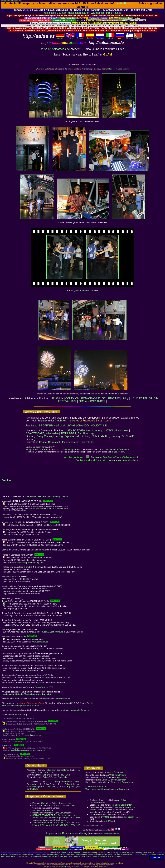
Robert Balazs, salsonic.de (19, 750)
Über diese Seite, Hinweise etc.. (56, 803)
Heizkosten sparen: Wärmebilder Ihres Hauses (95, 13)
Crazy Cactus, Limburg (50, 436)
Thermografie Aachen (62, 856)
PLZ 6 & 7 (38, 825)
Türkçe (138, 38)
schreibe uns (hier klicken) (102, 812)
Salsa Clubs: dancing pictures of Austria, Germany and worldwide (105, 853)
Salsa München (149, 853)
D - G (34, 772)
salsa (64, 853)
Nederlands (100, 37)
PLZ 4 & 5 (77, 822)
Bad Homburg (54, 496)
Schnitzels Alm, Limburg (106, 436)
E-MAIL (112, 821)
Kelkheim (42, 496)
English (70, 37)
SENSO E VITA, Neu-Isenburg (85, 431)
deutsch (60, 37)
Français (80, 37)
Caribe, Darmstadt (50, 442)
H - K (40, 772)
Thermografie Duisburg (98, 856)
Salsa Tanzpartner (70, 449)
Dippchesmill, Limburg (77, 436)
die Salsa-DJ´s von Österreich (112, 780)
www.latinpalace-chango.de (30, 562)
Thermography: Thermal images (22, 855)
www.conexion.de (40, 642)
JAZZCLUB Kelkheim (116, 431)
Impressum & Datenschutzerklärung (67, 833)
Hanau (65, 496)
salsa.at (45, 49)
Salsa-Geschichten (123, 805)
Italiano (110, 37)
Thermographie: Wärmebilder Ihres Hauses (91, 855)
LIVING (71, 426)
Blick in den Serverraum (122, 782)
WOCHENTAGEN (118, 775)
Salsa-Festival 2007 (44, 687)
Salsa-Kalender (123, 69)
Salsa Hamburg (136, 853)
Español (90, 37)
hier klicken (129, 817)
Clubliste (109, 69)
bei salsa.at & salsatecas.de (59, 806)
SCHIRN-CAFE (111, 398)
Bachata (53, 853)
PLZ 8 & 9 (49, 825)
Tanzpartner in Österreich (117, 449)
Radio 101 (5, 855)
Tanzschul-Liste (36, 735)
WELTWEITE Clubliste (43, 810)
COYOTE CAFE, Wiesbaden (42, 433)
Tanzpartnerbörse (41, 822)
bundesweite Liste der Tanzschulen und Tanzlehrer (27, 694)
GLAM (61, 426)
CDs (57, 813)
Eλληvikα (129, 37)
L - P (46, 772)
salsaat (135, 460)
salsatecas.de (61, 49)
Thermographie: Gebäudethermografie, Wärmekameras (55, 855)
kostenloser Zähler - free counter (42, 856)
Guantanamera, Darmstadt (77, 442)
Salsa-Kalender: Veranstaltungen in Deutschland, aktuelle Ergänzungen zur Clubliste (53, 787)
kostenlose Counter (55, 13)
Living (125, 398)
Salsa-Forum (118, 452)
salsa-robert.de (82, 290)
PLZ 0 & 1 (54, 822)
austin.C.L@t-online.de (52, 632)
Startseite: (94, 457)
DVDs (64, 813)
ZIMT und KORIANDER (92, 401)
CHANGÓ (83, 426)
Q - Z (52, 772)
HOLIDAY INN (139, 398)
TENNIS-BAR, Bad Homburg (77, 433)
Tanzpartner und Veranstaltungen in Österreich (107, 789)
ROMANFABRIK (91, 398)
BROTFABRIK (47, 426)
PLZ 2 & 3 (66, 822)
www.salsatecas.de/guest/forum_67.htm (20, 706)
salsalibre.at (125, 3)
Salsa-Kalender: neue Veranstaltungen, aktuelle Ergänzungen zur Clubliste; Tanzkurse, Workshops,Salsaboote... (57, 818)
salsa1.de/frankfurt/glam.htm (11, 1)
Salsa (59, 853)
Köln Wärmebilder (114, 856)
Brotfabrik (58, 398)
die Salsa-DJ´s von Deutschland (54, 777)
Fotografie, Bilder (23, 856)
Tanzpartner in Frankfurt (37, 449)
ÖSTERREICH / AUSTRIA (68, 825)
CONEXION (72, 398)
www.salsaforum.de (80, 710)
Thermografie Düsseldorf (80, 856)
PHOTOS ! (65, 775)
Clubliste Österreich (114, 773)
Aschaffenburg (30, 496)
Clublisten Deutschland (58, 770)
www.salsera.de (62, 699)
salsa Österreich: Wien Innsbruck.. (121, 855)
